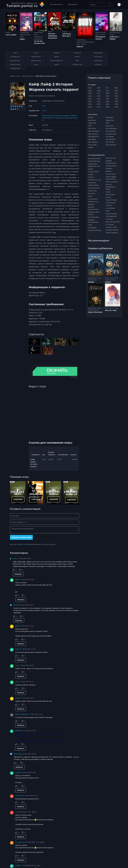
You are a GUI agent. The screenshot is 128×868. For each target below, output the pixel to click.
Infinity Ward (110, 194)
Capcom (91, 177)
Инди (22, 37)
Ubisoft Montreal (94, 161)
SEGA (108, 211)
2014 (99, 101)
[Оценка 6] (22, 106)
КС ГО (18, 494)
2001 (116, 93)
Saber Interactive (112, 182)
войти (21, 544)
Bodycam (80, 47)
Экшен (8, 32)
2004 (108, 107)
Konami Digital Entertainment (111, 178)
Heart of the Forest (95, 312)
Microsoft (92, 193)
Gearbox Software (112, 230)
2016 (99, 96)
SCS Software (110, 208)
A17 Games (110, 224)
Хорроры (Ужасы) (93, 310)
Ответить (18, 574)
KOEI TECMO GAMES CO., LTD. (94, 165)
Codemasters (93, 199)
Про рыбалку (93, 134)
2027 (90, 88)
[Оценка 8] (13, 109)
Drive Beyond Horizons (100, 38)
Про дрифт (92, 139)
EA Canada (92, 183)
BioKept (91, 282)
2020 (90, 107)
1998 (116, 101)
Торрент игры (15, 76)
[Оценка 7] (11, 109)
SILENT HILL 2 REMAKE (114, 38)
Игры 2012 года (52, 118)
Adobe (91, 169)
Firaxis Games (111, 174)
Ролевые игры (92, 280)
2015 (99, 99)
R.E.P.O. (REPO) (11, 35)
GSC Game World (94, 158)
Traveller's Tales (111, 227)
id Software (92, 228)
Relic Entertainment (113, 222)
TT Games (109, 219)
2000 (116, 96)
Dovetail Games (111, 214)
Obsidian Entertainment (93, 221)
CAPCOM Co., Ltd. (95, 180)
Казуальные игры (110, 280)
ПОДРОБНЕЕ (18, 499)
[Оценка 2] (13, 106)
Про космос (93, 145)
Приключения (25, 35)
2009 (108, 93)
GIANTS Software (112, 233)
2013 (99, 104)
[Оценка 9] (15, 109)
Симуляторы (25, 32)
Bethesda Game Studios (94, 213)
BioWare (91, 204)
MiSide (22, 39)
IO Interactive (111, 203)
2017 (99, 93)
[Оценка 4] (18, 106)
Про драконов (94, 136)
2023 (90, 99)
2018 (99, 90)
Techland (109, 205)
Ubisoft (91, 174)
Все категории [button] (56, 4)
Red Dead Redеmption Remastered (53, 36)
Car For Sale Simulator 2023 (39, 42)
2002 (116, 90)
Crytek (108, 192)
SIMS (90, 126)
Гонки (103, 35)
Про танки (92, 128)
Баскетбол (92, 120)
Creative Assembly (95, 230)
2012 (44, 106)
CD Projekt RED (111, 216)
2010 (108, 90)
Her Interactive (94, 217)
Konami (108, 197)
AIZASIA (108, 282)
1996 (116, 107)
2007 (108, 99)
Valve (90, 225)
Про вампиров (94, 131)
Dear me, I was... (111, 310)
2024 (90, 96)
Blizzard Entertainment (93, 208)
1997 (116, 104)
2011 (108, 88)
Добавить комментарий (21, 537)
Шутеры (59, 115)
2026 (90, 90)
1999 (116, 99)
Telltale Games (94, 185)
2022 (90, 101)
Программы (73, 4)
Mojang (108, 171)
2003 (116, 88)
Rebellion (109, 169)
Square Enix (92, 191)
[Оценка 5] (20, 106)
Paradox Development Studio (111, 187)
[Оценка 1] (11, 106)
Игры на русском (28, 76)
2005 (108, 104)
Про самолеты (111, 145)
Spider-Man (92, 123)
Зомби (91, 117)
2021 (90, 104)
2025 (90, 93)
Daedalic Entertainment (111, 162)
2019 (99, 88)
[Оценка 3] (15, 106)
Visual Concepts (111, 200)
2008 (108, 96)
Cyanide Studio (111, 166)
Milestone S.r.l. (93, 202)
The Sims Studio (94, 188)
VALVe (44, 111)
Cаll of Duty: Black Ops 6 (67, 35)
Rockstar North (94, 172)
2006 (108, 101)
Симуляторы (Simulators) (38, 38)
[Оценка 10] (18, 109)
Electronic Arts (111, 158)
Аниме (117, 308)
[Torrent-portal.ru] (26, 5)
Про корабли (93, 142)
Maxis (90, 196)
